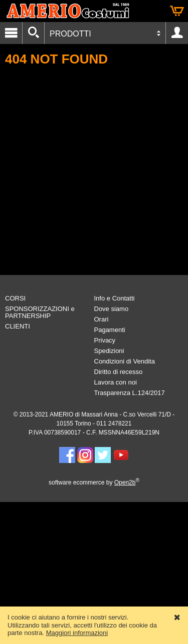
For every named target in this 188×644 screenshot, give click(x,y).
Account (177, 33)
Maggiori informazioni (77, 633)
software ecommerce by (94, 482)
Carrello (177, 11)
